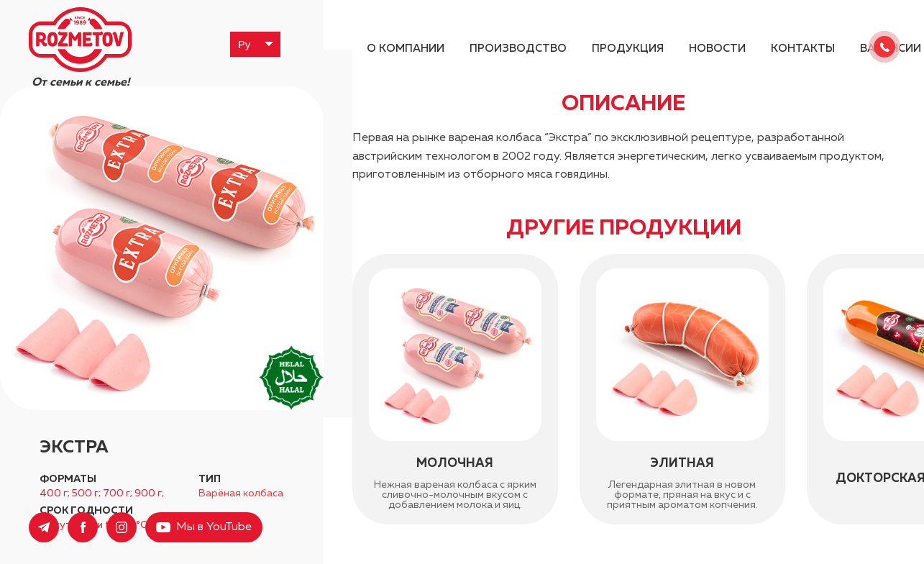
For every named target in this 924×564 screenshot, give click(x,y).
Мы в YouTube (214, 527)
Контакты (803, 49)
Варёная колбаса (241, 493)
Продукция (628, 49)
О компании (406, 49)
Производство (518, 49)
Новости (717, 49)
